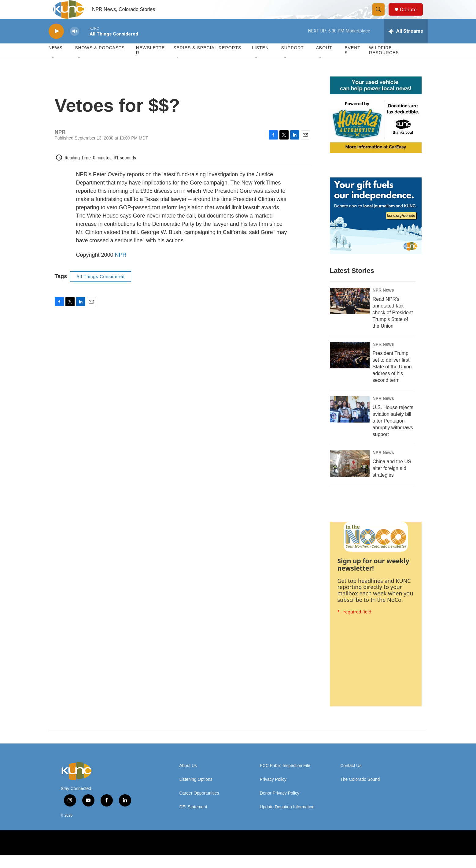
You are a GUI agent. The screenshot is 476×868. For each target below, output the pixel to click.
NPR (121, 268)
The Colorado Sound (360, 793)
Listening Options (196, 793)
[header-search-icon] (381, 16)
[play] (56, 45)
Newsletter (151, 64)
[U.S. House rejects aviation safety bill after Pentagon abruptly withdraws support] (350, 423)
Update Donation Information (287, 820)
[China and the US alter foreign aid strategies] (350, 477)
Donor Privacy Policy (280, 806)
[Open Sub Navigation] (53, 71)
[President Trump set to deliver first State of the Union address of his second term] (350, 368)
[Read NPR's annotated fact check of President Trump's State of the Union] (350, 314)
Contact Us (351, 779)
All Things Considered (101, 290)
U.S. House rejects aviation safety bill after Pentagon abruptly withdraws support (393, 434)
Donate (412, 16)
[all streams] (406, 44)
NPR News (383, 303)
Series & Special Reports (207, 61)
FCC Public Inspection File (285, 779)
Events (352, 64)
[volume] (75, 45)
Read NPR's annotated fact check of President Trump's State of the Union (393, 326)
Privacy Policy (273, 793)
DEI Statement (193, 820)
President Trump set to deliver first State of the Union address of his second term (392, 380)
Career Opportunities (199, 806)
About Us (188, 779)
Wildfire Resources (384, 64)
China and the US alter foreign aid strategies (392, 481)
